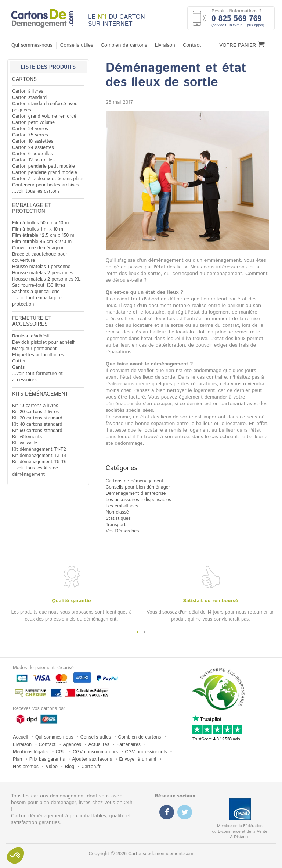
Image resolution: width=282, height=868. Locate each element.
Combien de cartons (124, 45)
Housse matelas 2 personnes (43, 273)
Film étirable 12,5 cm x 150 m (43, 235)
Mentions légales (31, 752)
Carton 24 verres (30, 129)
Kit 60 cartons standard (37, 431)
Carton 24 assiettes (33, 148)
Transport (116, 525)
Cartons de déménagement (135, 481)
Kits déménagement (40, 394)
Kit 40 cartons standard (37, 424)
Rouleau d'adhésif (31, 336)
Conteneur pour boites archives (46, 185)
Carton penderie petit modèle (44, 166)
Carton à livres (28, 91)
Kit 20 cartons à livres (35, 412)
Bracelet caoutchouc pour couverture (40, 257)
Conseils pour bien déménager (138, 487)
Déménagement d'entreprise (136, 494)
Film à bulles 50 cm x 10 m (40, 223)
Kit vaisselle (25, 443)
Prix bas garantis (47, 759)
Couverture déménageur (38, 248)
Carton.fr (91, 767)
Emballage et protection (32, 208)
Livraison (165, 45)
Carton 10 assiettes (33, 141)
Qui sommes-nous (32, 45)
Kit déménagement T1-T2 (39, 449)
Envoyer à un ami (138, 759)
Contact (192, 45)
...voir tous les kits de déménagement (35, 471)
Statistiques (118, 519)
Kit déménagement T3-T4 (39, 456)
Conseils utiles (77, 45)
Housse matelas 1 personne (41, 267)
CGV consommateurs (95, 752)
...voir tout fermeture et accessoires (37, 377)
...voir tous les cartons (36, 191)
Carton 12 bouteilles (33, 160)
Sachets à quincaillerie (36, 292)
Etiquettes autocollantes (38, 355)
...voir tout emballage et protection (38, 301)
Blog (69, 767)
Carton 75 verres (30, 135)
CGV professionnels (146, 752)
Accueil (20, 737)
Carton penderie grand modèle (45, 173)
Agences (72, 745)
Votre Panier (242, 45)
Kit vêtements (27, 437)
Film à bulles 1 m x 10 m (38, 229)
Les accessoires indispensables (138, 500)
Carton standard (29, 98)
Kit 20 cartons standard (37, 418)
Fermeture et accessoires (32, 321)
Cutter (19, 361)
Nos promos (26, 767)
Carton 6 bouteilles (32, 154)
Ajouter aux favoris (92, 759)
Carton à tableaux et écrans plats (48, 179)
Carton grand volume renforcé (44, 116)
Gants (18, 367)
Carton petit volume (33, 123)
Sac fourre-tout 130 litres (39, 285)
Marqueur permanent (35, 349)
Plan (17, 759)
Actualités (99, 745)
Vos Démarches (122, 531)
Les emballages (122, 506)
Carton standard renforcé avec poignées (45, 107)
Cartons (24, 79)
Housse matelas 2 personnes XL (46, 279)
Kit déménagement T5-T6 (39, 462)
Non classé (117, 512)
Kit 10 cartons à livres (35, 406)
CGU (61, 752)
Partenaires (129, 745)
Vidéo (52, 767)
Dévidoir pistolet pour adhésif (43, 342)
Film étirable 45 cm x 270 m (42, 242)
